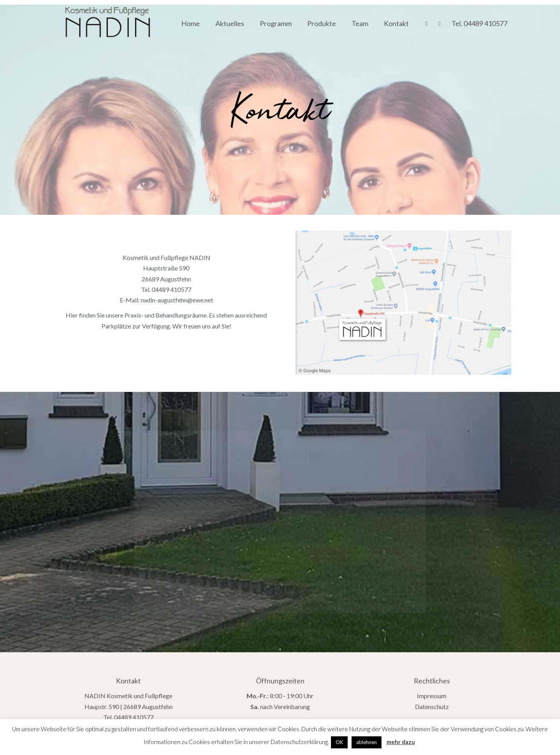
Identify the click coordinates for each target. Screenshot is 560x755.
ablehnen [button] (367, 742)
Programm (276, 23)
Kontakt (396, 23)
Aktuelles (230, 23)
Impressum (432, 696)
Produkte (322, 23)
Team (360, 23)
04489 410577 (486, 23)
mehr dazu (401, 742)
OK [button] (339, 742)
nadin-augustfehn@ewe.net (177, 300)
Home (191, 23)
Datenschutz (432, 707)
